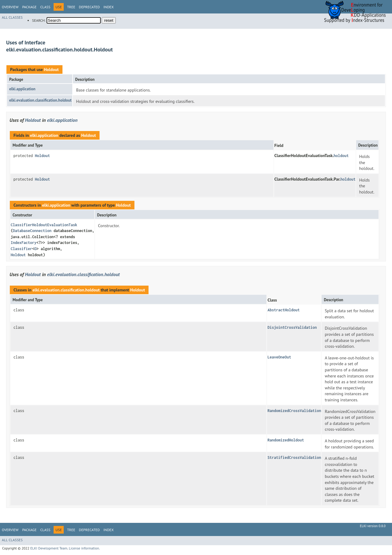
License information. (84, 548)
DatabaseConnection (32, 231)
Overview (10, 7)
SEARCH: (39, 20)
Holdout (51, 69)
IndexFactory (24, 243)
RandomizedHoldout (286, 440)
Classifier (21, 249)
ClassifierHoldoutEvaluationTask (44, 225)
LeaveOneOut (279, 357)
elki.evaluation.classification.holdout (40, 100)
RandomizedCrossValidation (294, 411)
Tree (71, 7)
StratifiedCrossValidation (294, 457)
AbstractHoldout (283, 310)
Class (45, 7)
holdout (341, 156)
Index (109, 7)
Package (29, 7)
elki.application (22, 89)
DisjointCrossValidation (292, 327)
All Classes (12, 17)
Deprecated (89, 7)
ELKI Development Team (49, 548)
